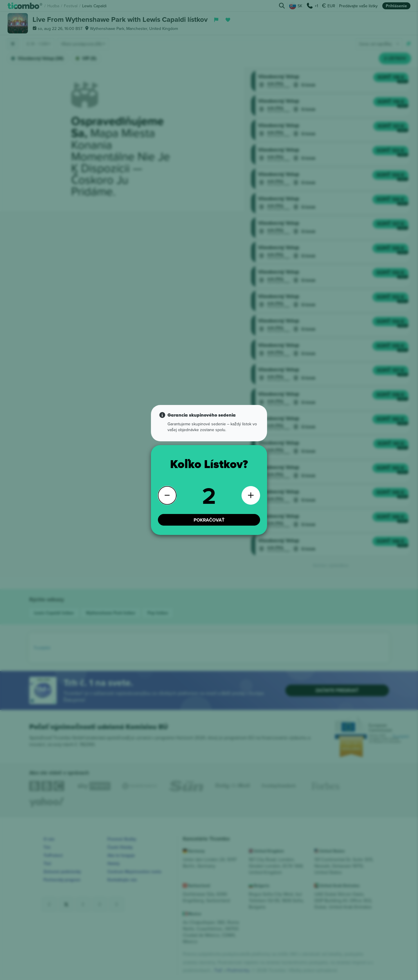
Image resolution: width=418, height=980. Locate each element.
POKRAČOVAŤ (209, 515)
